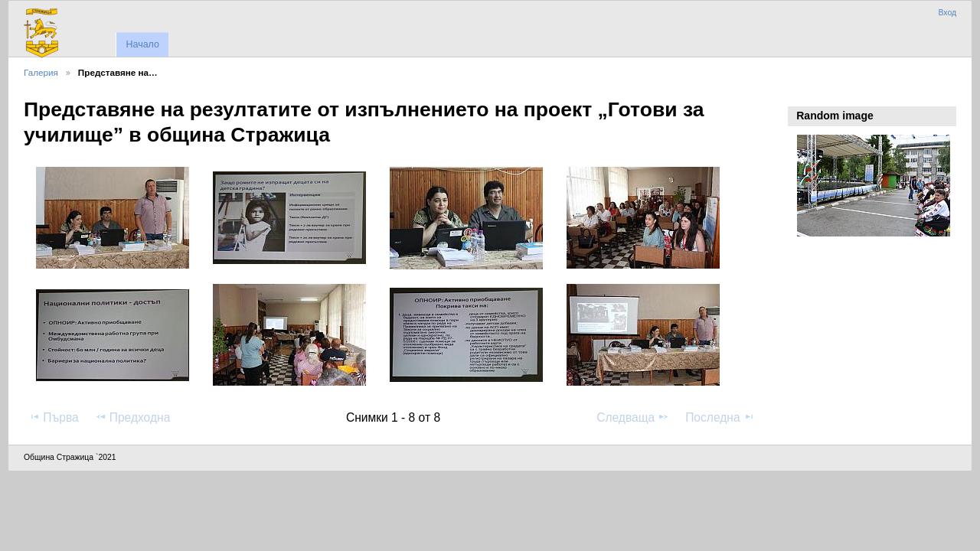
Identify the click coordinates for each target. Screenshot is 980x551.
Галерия (41, 72)
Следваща (633, 417)
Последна (720, 417)
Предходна (133, 417)
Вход (947, 13)
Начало (142, 44)
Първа (54, 417)
